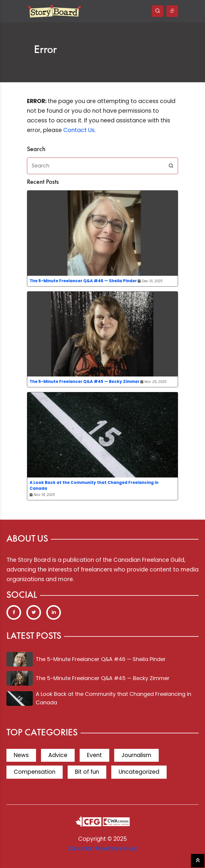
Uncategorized (139, 772)
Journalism (136, 755)
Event (94, 755)
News (21, 755)
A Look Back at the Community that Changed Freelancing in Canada (94, 486)
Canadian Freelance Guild (102, 849)
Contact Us (79, 130)
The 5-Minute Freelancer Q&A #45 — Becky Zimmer (84, 382)
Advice (58, 755)
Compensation (35, 772)
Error (45, 50)
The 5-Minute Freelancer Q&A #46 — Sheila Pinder (83, 281)
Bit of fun (87, 772)
